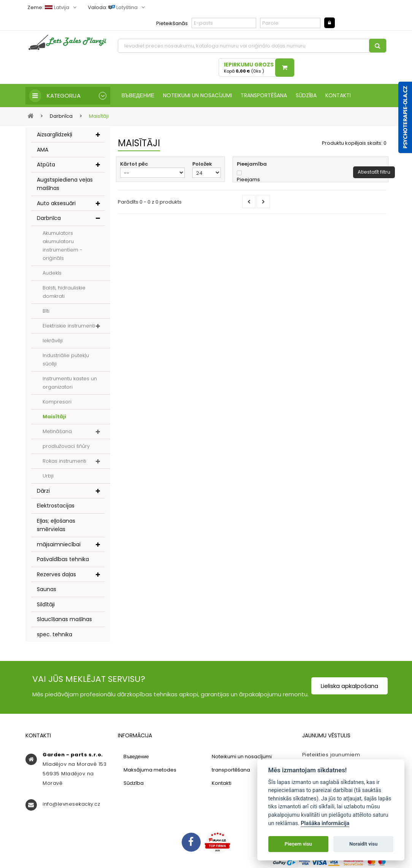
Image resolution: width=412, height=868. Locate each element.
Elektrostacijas (56, 506)
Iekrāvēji (53, 341)
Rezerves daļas (56, 574)
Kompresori (57, 402)
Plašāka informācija (325, 823)
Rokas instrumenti (64, 461)
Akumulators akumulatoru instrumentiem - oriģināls (63, 246)
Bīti (46, 311)
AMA (43, 150)
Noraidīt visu (363, 844)
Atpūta (46, 164)
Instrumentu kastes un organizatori (70, 383)
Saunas (47, 589)
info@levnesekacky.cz (71, 804)
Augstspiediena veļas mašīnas (65, 184)
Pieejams (248, 180)
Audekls (52, 273)
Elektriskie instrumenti (69, 326)
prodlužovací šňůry (66, 446)
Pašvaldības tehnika (63, 559)
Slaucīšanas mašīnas (64, 619)
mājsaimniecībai (59, 544)
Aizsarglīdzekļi (55, 134)
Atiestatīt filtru (374, 172)
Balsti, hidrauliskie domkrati (64, 292)
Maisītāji (54, 417)
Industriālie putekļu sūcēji (66, 360)
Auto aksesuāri (56, 203)
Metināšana (57, 431)
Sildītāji (46, 604)
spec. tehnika (55, 634)
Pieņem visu (298, 844)
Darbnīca (49, 218)
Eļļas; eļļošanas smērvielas (56, 525)
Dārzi (43, 491)
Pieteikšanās (172, 23)
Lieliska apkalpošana (349, 686)
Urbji (48, 476)
